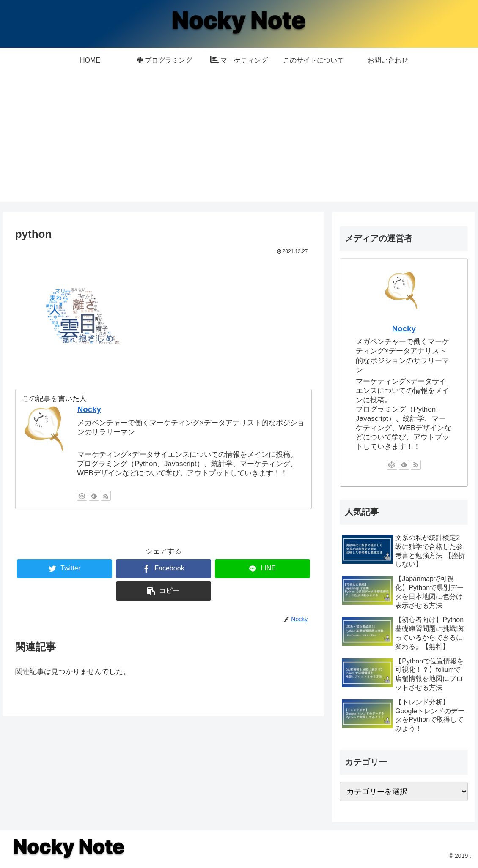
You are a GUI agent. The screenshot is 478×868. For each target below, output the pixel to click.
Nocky (89, 409)
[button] (163, 591)
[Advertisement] (239, 142)
